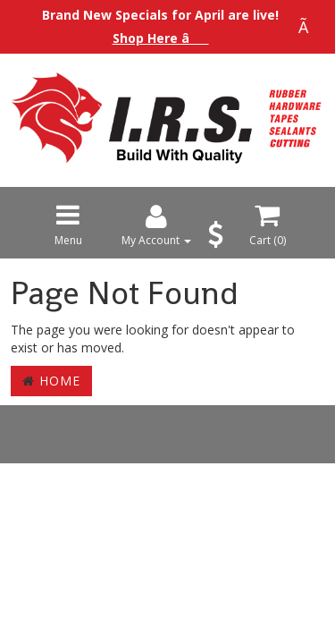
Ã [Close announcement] (309, 27)
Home (51, 381)
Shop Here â (161, 38)
